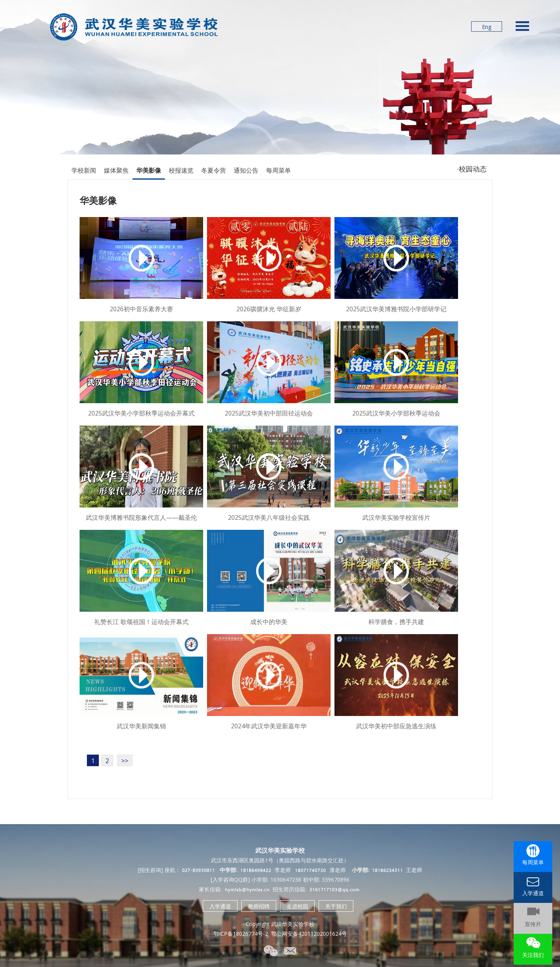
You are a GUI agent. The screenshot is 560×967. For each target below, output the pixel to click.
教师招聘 (259, 906)
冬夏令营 (214, 170)
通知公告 (246, 170)
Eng (487, 27)
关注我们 (533, 955)
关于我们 (336, 906)
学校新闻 (84, 170)
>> (125, 761)
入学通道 (220, 906)
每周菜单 (278, 170)
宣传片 (533, 924)
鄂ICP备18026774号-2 (241, 934)
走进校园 (297, 906)
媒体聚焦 (116, 170)
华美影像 (149, 170)
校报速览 (181, 170)
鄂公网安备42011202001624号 (309, 934)
